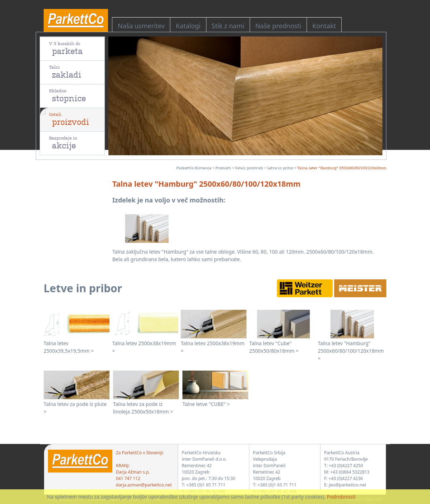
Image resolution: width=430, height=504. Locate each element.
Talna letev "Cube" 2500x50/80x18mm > (274, 347)
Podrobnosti (341, 497)
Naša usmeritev (141, 26)
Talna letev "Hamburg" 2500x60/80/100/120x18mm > (351, 351)
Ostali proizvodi (249, 168)
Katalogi (188, 26)
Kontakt (324, 26)
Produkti (223, 168)
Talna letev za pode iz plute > (75, 408)
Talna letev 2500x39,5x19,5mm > (69, 347)
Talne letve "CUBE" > (206, 404)
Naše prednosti (278, 26)
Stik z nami (228, 26)
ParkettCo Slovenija (194, 168)
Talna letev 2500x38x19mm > (144, 347)
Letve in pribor (280, 168)
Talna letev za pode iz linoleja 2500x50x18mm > (143, 408)
